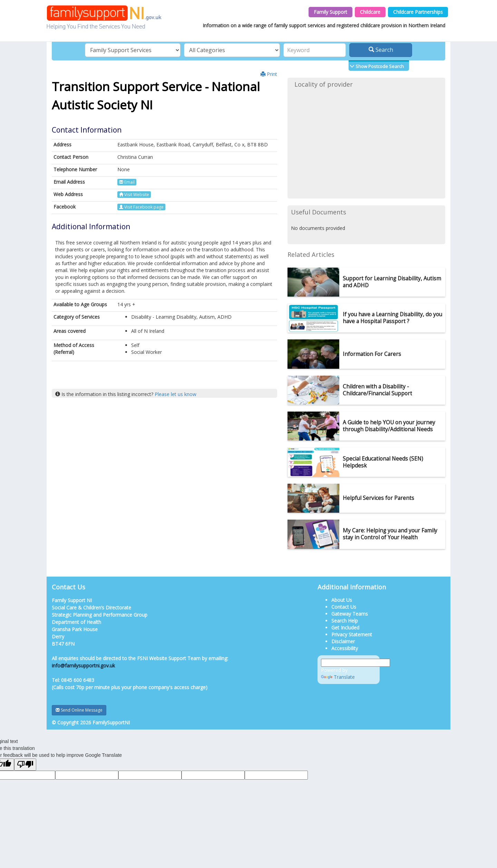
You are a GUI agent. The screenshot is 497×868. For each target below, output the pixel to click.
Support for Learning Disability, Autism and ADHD (392, 282)
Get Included (345, 628)
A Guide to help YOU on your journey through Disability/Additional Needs (389, 426)
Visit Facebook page (141, 207)
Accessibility (345, 648)
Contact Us (344, 607)
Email (127, 182)
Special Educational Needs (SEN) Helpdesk (383, 462)
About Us (342, 600)
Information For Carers (372, 354)
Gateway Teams (350, 614)
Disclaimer (343, 641)
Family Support (330, 12)
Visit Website (134, 195)
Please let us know (176, 394)
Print (269, 74)
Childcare (370, 12)
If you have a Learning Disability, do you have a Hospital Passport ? (392, 318)
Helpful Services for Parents (378, 498)
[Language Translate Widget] (355, 663)
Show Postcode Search (379, 66)
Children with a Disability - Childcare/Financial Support (377, 390)
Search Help (345, 621)
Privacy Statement (352, 634)
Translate (338, 677)
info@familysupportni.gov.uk (83, 666)
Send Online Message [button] (79, 710)
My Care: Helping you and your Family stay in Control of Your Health (390, 534)
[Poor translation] (25, 765)
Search (381, 50)
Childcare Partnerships (418, 12)
